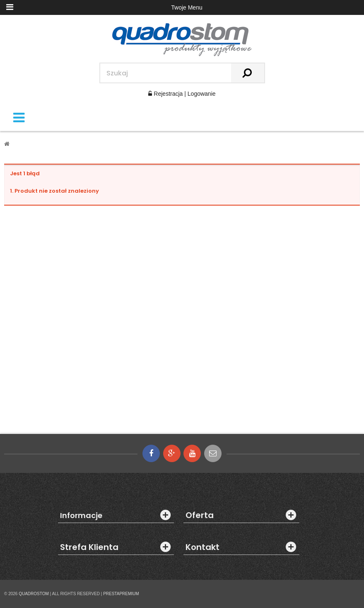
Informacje (81, 516)
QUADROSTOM (34, 594)
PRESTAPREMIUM (121, 594)
